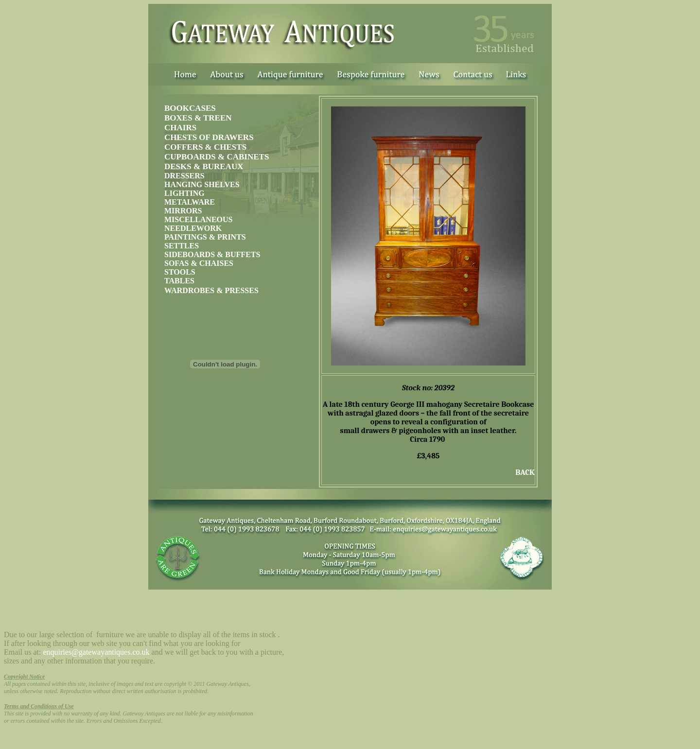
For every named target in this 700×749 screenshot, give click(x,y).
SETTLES (182, 246)
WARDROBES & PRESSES (211, 290)
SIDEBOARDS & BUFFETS (212, 254)
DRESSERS (184, 176)
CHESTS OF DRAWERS (209, 137)
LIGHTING (184, 193)
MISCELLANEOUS (198, 219)
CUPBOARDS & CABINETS (217, 157)
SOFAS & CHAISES (199, 263)
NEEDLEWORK (193, 228)
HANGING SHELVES (202, 184)
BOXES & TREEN (198, 118)
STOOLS (180, 272)
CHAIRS (180, 128)
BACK (525, 472)
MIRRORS (183, 211)
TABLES (179, 281)
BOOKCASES (190, 108)
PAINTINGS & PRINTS (205, 237)
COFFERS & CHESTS (205, 147)
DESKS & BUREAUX (204, 166)
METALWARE (190, 202)
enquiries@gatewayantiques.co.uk (96, 652)
